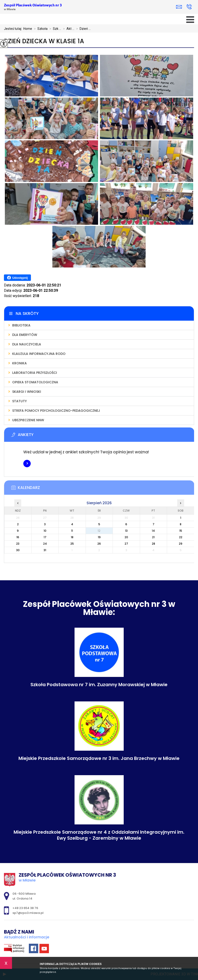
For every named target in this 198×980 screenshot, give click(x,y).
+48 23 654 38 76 (189, 7)
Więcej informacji (27, 464)
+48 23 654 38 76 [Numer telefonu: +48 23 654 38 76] (25, 908)
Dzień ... (82, 29)
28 (153, 544)
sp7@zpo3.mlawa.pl (179, 7)
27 (126, 544)
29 (181, 544)
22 (181, 537)
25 (72, 544)
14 (153, 531)
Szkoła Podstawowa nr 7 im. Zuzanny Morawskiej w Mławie (99, 685)
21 (153, 537)
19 (99, 537)
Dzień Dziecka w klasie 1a (44, 41)
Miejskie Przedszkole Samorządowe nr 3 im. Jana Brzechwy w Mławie (99, 758)
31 (45, 550)
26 (99, 544)
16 (18, 537)
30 (18, 550)
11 (72, 531)
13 (126, 531)
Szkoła (40, 29)
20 (126, 537)
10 (45, 531)
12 (99, 531)
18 (72, 537)
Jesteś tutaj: (14, 29)
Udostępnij (17, 278)
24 (45, 544)
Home (28, 29)
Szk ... (54, 29)
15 (181, 531)
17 (45, 537)
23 (18, 544)
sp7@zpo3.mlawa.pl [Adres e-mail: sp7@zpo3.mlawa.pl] (28, 913)
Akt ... (68, 29)
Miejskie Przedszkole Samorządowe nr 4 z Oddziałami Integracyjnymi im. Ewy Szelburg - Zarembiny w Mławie (99, 835)
